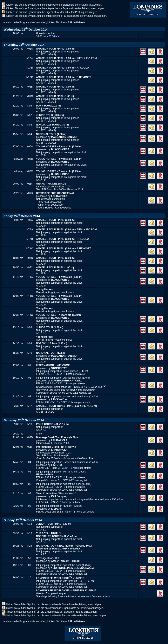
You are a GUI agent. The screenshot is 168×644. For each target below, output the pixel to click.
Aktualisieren (77, 22)
